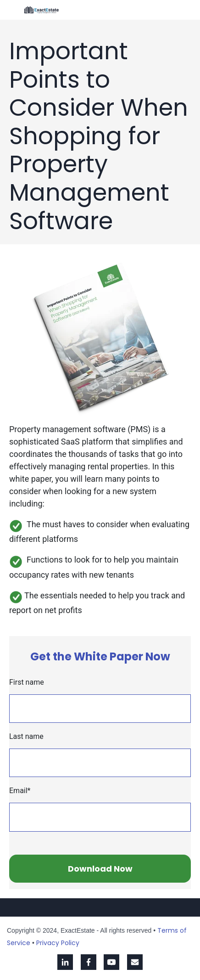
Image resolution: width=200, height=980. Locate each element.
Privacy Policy (58, 943)
